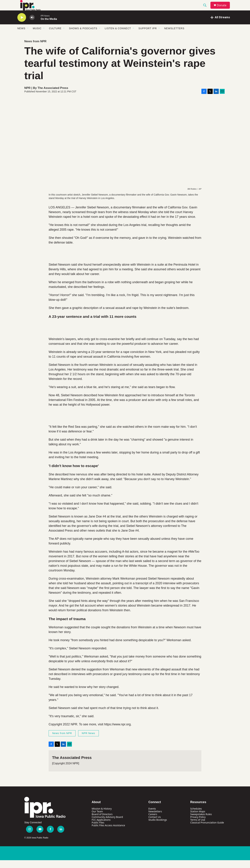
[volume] (32, 25)
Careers (153, 822)
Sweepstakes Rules (201, 822)
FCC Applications (101, 828)
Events (152, 816)
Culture (55, 36)
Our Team (97, 819)
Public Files (98, 830)
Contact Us (155, 825)
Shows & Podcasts (83, 36)
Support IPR (148, 36)
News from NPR (35, 49)
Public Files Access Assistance (108, 833)
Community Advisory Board (107, 825)
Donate (224, 9)
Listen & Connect (118, 36)
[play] (22, 25)
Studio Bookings (158, 828)
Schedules (196, 816)
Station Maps (198, 819)
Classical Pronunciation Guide (207, 830)
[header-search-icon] (206, 9)
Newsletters (174, 36)
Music (37, 36)
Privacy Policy (198, 825)
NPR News (88, 741)
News (21, 36)
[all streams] (220, 25)
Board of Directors (102, 822)
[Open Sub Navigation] (28, 36)
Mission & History (102, 816)
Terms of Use (198, 828)
